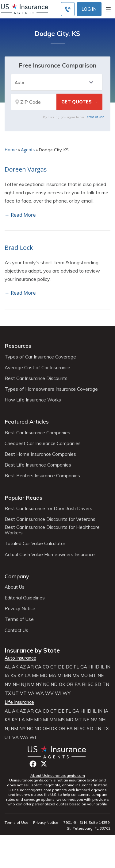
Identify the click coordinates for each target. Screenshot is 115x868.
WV (49, 693)
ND (54, 684)
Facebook (33, 764)
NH (16, 684)
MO (84, 676)
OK (62, 684)
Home (11, 150)
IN (108, 667)
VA (31, 693)
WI (58, 693)
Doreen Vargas (26, 169)
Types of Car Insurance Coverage (40, 357)
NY (39, 684)
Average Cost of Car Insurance (37, 368)
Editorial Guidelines (25, 598)
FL (76, 667)
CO (46, 667)
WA (40, 693)
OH (46, 729)
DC (69, 667)
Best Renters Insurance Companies (42, 476)
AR (30, 667)
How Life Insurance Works (33, 400)
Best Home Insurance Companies (40, 454)
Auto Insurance (20, 658)
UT (15, 693)
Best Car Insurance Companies (37, 433)
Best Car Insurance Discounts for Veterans (50, 519)
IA (7, 676)
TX (8, 693)
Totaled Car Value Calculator (35, 544)
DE (61, 667)
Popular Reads (23, 498)
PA (78, 684)
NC (46, 684)
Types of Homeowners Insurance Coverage (51, 389)
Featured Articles (27, 422)
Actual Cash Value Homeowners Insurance (50, 555)
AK (15, 667)
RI (84, 684)
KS (13, 676)
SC (91, 684)
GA (84, 667)
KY (20, 676)
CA (38, 667)
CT (54, 667)
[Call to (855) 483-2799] (68, 9)
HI (91, 667)
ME (35, 676)
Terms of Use (95, 117)
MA (52, 676)
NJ (23, 684)
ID (97, 667)
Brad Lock (19, 248)
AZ (23, 667)
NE (101, 676)
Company (17, 576)
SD (98, 684)
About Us (15, 587)
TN (106, 684)
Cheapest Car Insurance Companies (43, 444)
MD (44, 676)
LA (28, 676)
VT (23, 693)
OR (70, 684)
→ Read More (20, 215)
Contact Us (16, 630)
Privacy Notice (20, 609)
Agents (28, 150)
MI (60, 676)
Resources (18, 346)
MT (93, 676)
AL (8, 667)
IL (103, 667)
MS (76, 676)
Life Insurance (19, 702)
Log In (89, 9)
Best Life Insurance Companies (38, 465)
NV (8, 684)
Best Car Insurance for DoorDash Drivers (48, 509)
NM (31, 684)
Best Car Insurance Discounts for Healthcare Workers (52, 530)
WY (67, 693)
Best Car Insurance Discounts (36, 378)
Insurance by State (32, 650)
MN (67, 676)
